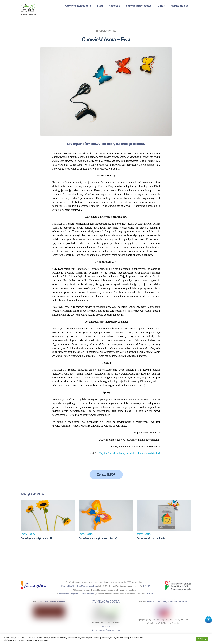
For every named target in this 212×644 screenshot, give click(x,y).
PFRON (144, 586)
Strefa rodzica (28, 535)
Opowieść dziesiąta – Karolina (38, 539)
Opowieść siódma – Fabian (152, 539)
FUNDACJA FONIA (106, 601)
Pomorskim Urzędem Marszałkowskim (81, 586)
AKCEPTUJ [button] (202, 639)
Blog (100, 6)
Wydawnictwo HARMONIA (52, 601)
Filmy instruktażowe (139, 6)
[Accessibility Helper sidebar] (208, 620)
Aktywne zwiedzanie (78, 6)
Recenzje (114, 6)
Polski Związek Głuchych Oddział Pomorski (166, 601)
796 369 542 (106, 625)
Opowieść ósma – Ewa (106, 40)
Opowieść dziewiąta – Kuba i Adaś (98, 539)
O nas (161, 6)
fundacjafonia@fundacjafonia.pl (106, 629)
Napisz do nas (180, 6)
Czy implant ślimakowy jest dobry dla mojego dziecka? (129, 454)
